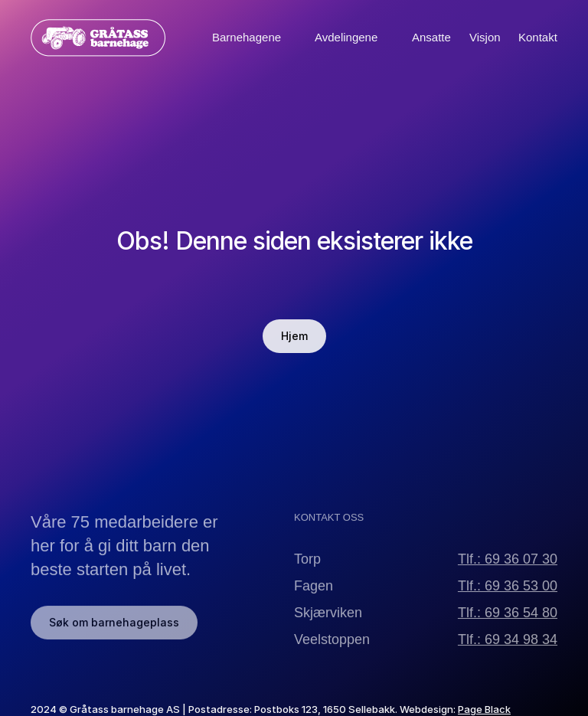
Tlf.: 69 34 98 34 (508, 646)
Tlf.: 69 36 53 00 (508, 593)
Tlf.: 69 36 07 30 (508, 566)
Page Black (484, 709)
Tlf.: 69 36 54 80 (508, 620)
